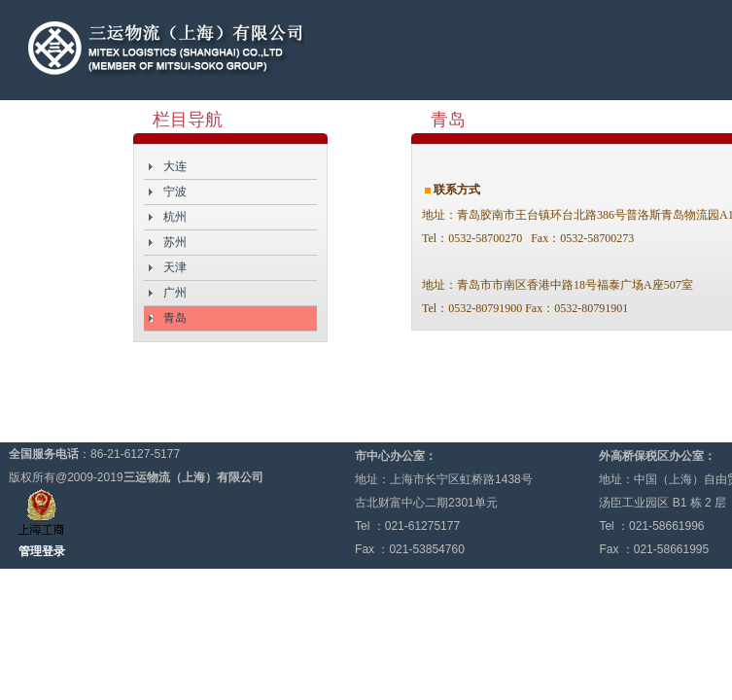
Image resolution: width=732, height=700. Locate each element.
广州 (175, 293)
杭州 (175, 217)
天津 (175, 267)
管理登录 (42, 551)
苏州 (175, 242)
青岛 (175, 318)
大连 (175, 166)
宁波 (175, 192)
